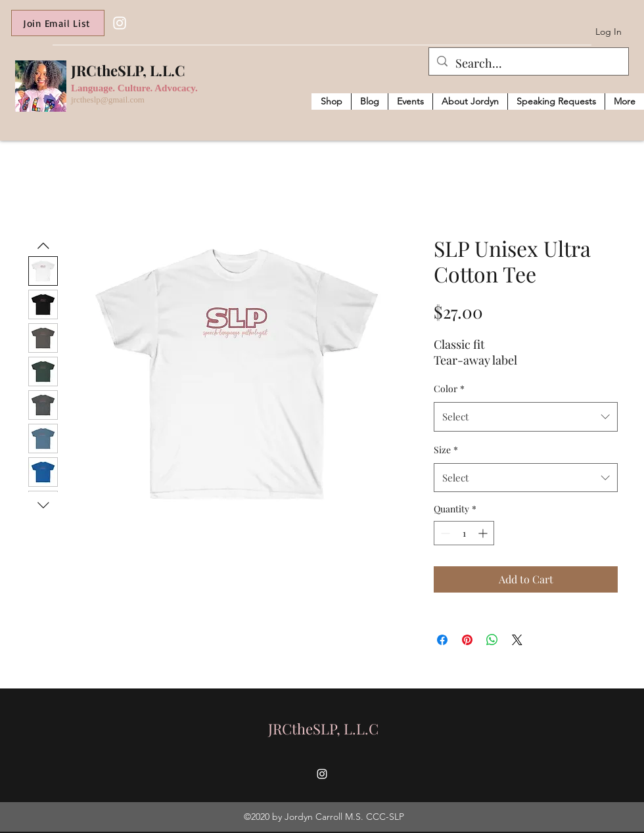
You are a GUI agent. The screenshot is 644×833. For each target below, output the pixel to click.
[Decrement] (444, 533)
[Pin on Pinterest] (467, 640)
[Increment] (484, 533)
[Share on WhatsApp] (492, 640)
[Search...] (528, 64)
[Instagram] (120, 23)
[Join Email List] (58, 23)
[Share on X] (517, 640)
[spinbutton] (464, 533)
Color (449, 389)
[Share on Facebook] (442, 640)
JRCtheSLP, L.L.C (128, 70)
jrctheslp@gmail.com (108, 100)
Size (446, 450)
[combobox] (526, 416)
